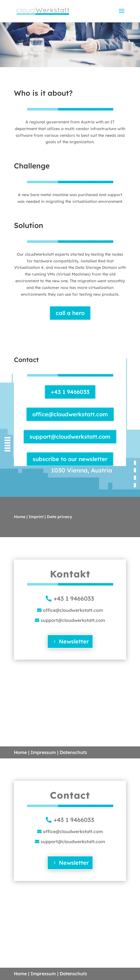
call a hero (70, 313)
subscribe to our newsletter (70, 459)
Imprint (36, 517)
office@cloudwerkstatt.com (70, 414)
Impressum (43, 752)
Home (20, 517)
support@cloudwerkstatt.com (70, 437)
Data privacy (59, 517)
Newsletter (74, 641)
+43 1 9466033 (70, 392)
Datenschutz (73, 752)
